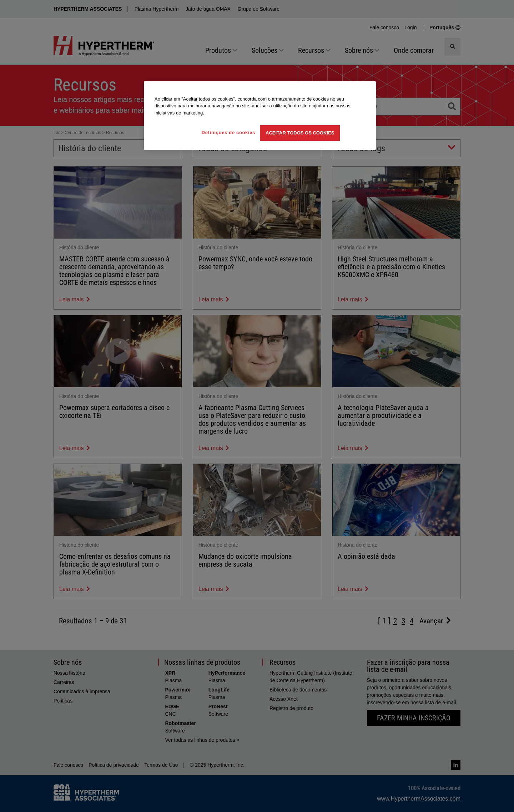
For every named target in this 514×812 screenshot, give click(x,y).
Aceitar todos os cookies (300, 133)
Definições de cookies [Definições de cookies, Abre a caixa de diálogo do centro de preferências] (228, 132)
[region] (260, 116)
